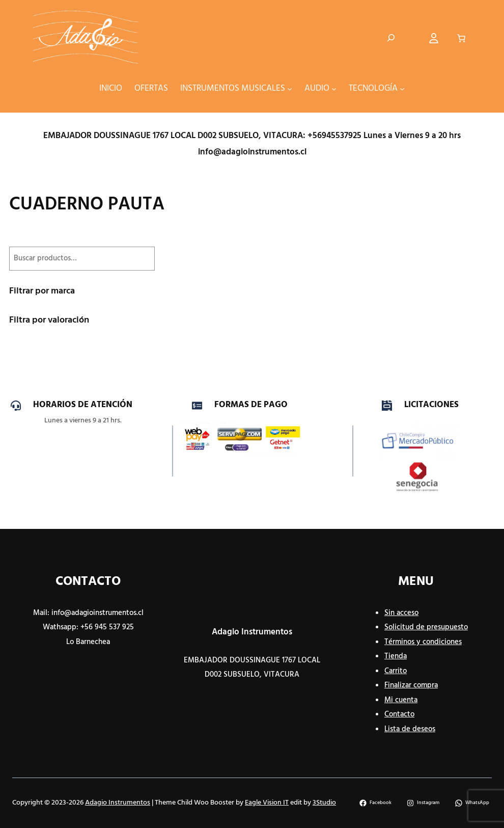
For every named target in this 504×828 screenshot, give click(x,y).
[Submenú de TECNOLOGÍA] (402, 88)
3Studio (324, 803)
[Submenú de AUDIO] (334, 88)
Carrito (396, 671)
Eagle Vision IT (267, 803)
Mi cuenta (401, 700)
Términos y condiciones (423, 642)
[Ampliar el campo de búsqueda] (391, 38)
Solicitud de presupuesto (426, 627)
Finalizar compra (411, 685)
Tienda (396, 656)
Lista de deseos (410, 729)
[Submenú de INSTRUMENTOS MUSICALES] (290, 88)
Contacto (399, 714)
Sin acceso (401, 613)
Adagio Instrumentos (252, 632)
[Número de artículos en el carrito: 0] (461, 38)
